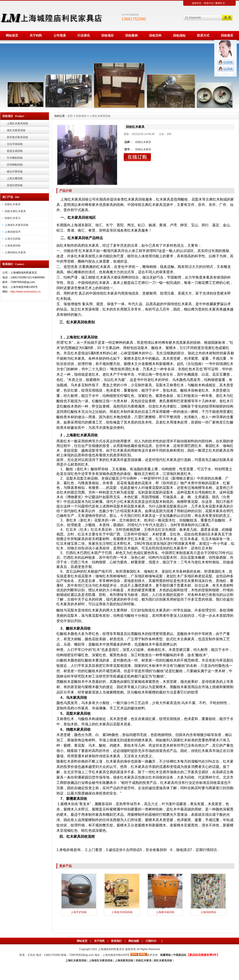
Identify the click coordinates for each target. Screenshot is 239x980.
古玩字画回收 (15, 144)
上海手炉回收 (79, 912)
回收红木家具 (13, 204)
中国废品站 (180, 955)
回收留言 (227, 35)
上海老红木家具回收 (17, 225)
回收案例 (131, 35)
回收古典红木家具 (15, 211)
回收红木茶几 (13, 218)
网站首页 (12, 35)
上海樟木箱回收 (165, 912)
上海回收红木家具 (15, 252)
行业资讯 (84, 35)
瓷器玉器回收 (15, 151)
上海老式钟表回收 (122, 912)
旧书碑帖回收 (15, 165)
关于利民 (36, 35)
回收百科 (155, 35)
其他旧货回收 (15, 185)
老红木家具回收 (16, 130)
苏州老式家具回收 (17, 137)
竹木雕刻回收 (15, 158)
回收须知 (179, 35)
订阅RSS (151, 941)
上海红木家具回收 (17, 123)
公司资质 (60, 35)
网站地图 (134, 941)
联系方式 (203, 35)
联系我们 (116, 941)
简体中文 (209, 3)
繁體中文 (220, 3)
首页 (70, 116)
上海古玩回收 (13, 239)
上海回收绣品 (208, 912)
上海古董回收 (15, 178)
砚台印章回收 (15, 172)
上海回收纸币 (13, 232)
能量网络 (166, 955)
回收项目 (108, 35)
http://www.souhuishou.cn (25, 292)
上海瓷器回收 (13, 246)
